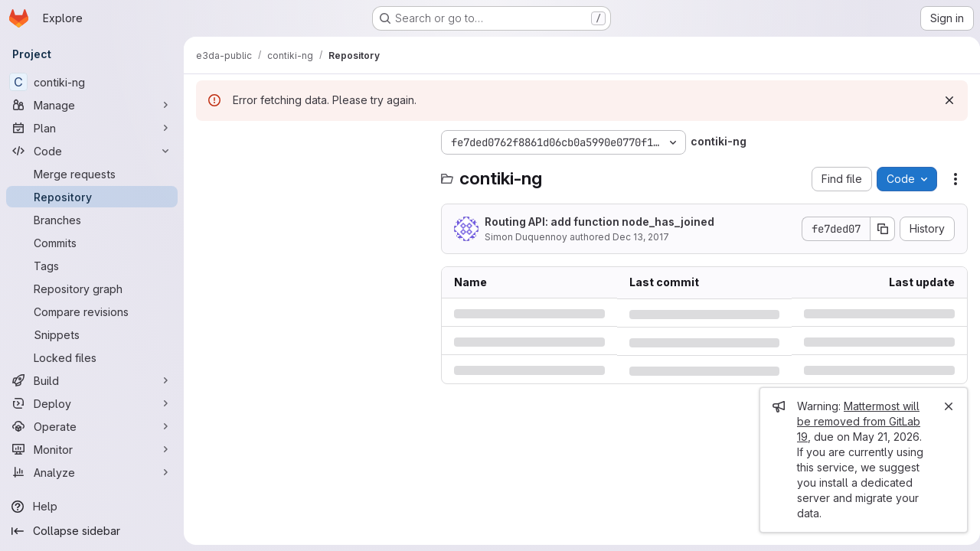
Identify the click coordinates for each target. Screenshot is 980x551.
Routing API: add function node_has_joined (599, 222)
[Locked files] (92, 357)
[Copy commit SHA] (877, 229)
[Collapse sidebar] (92, 531)
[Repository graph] (92, 289)
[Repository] (92, 197)
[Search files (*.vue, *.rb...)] (311, 173)
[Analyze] (92, 472)
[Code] (92, 151)
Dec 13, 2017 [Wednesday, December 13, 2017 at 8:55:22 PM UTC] (641, 237)
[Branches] (92, 220)
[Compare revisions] (92, 311)
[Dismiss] (943, 100)
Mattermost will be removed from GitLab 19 (853, 421)
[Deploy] (92, 403)
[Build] (92, 380)
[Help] (92, 507)
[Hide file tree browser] (208, 142)
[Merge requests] (92, 174)
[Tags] (92, 266)
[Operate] (92, 426)
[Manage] (92, 105)
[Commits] (92, 243)
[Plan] (92, 128)
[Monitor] (92, 449)
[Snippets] (92, 334)
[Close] (942, 406)
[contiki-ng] (92, 82)
